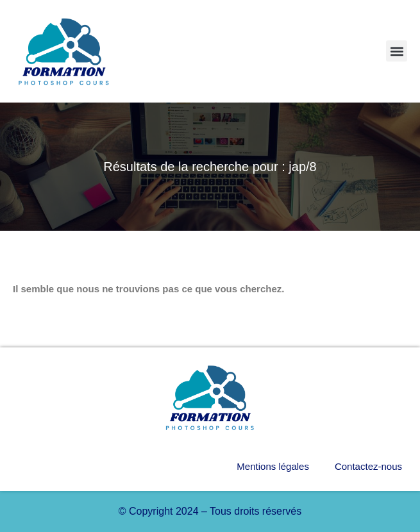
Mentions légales (273, 466)
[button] (397, 51)
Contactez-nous (368, 466)
